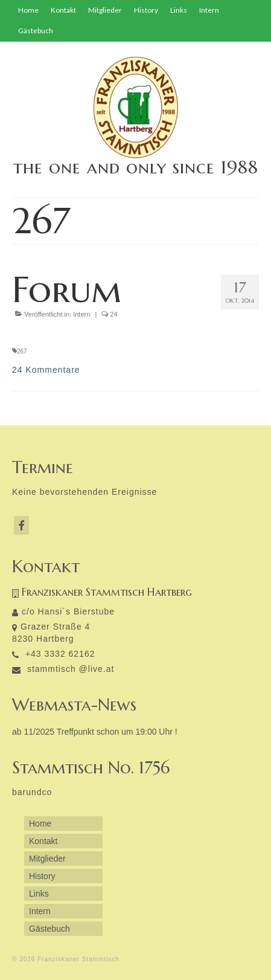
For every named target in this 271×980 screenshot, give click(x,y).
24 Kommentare (46, 370)
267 (22, 351)
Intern (81, 314)
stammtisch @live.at (63, 669)
